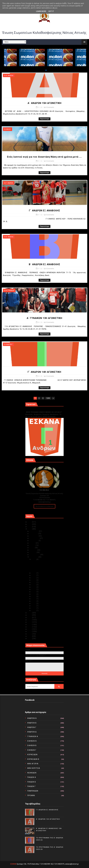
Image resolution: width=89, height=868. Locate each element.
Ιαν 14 (34, 603)
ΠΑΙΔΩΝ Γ (31, 786)
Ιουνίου (33, 545)
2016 (30, 625)
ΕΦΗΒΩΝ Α (32, 741)
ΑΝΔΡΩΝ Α (32, 718)
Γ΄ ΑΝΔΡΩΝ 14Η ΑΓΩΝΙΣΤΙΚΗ (44, 372)
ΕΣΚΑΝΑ (13, 864)
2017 (30, 622)
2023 (30, 527)
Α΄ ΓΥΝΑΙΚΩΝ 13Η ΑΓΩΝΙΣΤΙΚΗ (44, 318)
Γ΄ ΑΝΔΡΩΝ (10, 183)
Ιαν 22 (34, 589)
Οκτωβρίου (34, 536)
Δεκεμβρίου (34, 531)
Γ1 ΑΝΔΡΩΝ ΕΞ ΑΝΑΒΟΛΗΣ (37, 410)
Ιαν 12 (34, 606)
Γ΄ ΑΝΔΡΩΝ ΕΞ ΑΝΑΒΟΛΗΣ (44, 211)
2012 (30, 634)
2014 (30, 629)
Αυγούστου (34, 541)
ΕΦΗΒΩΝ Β (32, 745)
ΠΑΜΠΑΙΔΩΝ (33, 791)
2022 (30, 529)
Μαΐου (32, 548)
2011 (30, 636)
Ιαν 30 (34, 573)
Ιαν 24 (34, 585)
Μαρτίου (33, 552)
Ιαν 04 (34, 608)
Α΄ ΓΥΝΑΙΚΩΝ (10, 291)
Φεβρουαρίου (35, 555)
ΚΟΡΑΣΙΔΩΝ (32, 755)
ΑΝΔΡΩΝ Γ (9, 344)
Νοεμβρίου (34, 534)
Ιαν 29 (34, 575)
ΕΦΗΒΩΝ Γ (32, 750)
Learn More (41, 11)
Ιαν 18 (34, 599)
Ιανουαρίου (34, 557)
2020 (30, 615)
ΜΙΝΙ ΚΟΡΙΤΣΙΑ (34, 768)
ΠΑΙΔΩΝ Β (32, 782)
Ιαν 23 (34, 587)
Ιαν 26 (34, 580)
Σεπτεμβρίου (35, 538)
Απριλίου (33, 550)
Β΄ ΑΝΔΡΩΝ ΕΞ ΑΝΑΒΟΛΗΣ (44, 264)
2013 (30, 631)
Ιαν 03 (34, 610)
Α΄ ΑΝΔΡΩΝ (10, 76)
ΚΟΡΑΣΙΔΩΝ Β (33, 759)
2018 (30, 620)
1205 (48, 398)
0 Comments (50, 107)
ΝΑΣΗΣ (8, 129)
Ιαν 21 (34, 592)
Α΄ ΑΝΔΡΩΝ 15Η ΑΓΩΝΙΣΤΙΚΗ (44, 103)
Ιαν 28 (34, 578)
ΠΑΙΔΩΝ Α (32, 777)
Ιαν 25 (34, 582)
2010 (30, 638)
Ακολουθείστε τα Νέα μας (44, 506)
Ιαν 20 (34, 594)
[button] (44, 70)
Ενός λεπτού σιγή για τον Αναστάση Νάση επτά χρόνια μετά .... (44, 157)
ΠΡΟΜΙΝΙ (31, 795)
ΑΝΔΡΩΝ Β (32, 723)
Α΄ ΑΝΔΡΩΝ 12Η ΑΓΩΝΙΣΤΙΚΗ (48, 819)
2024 (30, 524)
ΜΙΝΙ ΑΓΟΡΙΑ (33, 764)
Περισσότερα (44, 119)
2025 (30, 522)
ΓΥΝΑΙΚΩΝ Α (33, 736)
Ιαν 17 (34, 601)
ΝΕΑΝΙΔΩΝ (32, 773)
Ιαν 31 (34, 559)
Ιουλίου (33, 543)
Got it (51, 11)
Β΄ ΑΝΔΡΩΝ (10, 237)
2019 (30, 617)
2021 (30, 613)
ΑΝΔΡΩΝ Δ (32, 732)
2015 (30, 627)
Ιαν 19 (34, 596)
